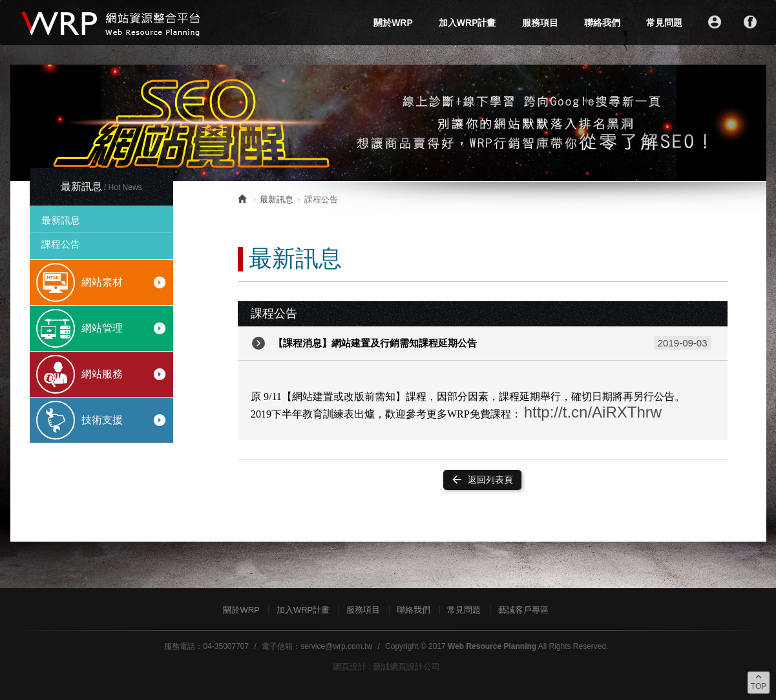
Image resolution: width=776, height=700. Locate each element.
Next (750, 123)
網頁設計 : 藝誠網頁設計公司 (387, 667)
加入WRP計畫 (467, 23)
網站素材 (124, 282)
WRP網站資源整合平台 (112, 23)
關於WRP (393, 23)
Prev (27, 123)
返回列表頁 (482, 480)
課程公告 (61, 244)
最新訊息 (61, 220)
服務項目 (540, 23)
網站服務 (124, 374)
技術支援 (124, 420)
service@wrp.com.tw (336, 646)
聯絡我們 (602, 23)
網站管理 (124, 328)
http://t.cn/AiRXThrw (593, 412)
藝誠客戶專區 (523, 610)
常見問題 (664, 23)
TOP (759, 681)
